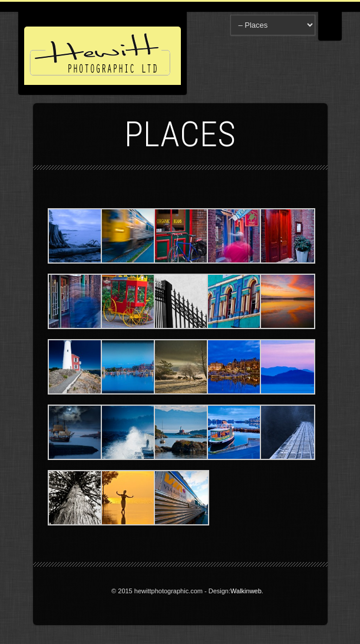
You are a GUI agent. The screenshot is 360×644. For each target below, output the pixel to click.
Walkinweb (246, 591)
